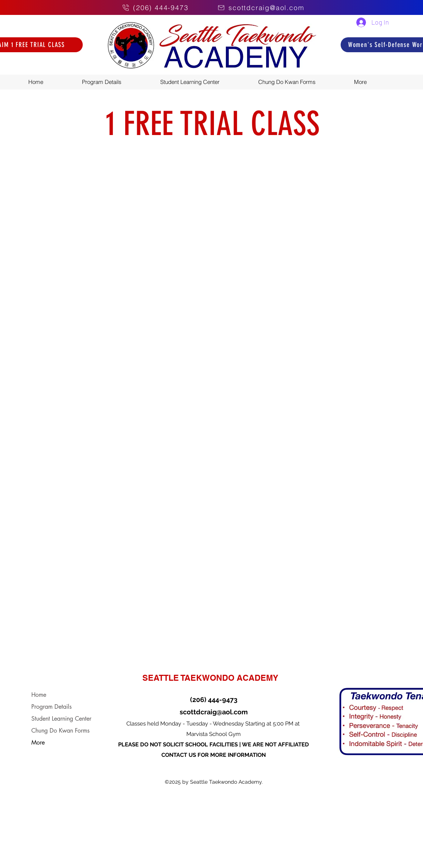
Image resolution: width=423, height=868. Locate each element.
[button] (376, 82)
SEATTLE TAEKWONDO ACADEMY (210, 678)
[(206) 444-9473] (153, 7)
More (38, 742)
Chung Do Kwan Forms (60, 731)
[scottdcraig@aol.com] (269, 7)
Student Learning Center (61, 719)
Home (39, 695)
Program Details (51, 707)
